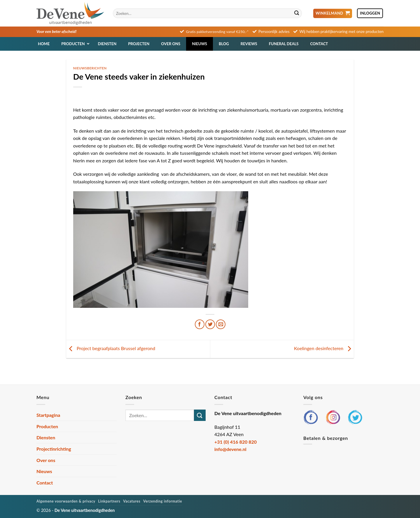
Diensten (46, 437)
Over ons (46, 460)
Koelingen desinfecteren (324, 348)
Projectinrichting (54, 449)
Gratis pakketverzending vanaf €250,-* (217, 32)
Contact (45, 483)
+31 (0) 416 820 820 (236, 442)
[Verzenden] (297, 13)
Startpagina (48, 415)
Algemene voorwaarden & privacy (66, 501)
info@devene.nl (230, 449)
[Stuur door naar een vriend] (221, 324)
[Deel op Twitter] (210, 324)
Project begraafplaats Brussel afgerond (111, 348)
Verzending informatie (163, 501)
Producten (47, 426)
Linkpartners (109, 501)
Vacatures (132, 501)
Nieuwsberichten (90, 68)
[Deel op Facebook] (200, 324)
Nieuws (44, 471)
